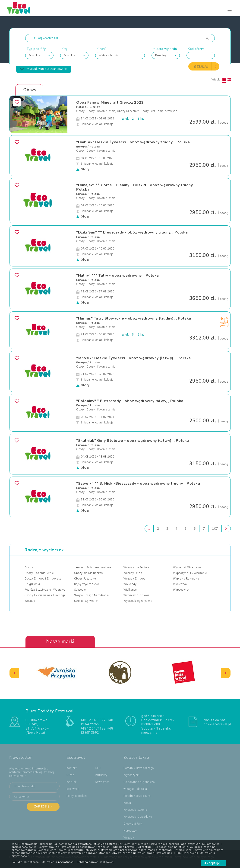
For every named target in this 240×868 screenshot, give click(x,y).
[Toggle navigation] (230, 11)
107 (215, 529)
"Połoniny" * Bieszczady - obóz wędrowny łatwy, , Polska (130, 401)
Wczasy (30, 601)
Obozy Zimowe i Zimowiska (43, 579)
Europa (81, 147)
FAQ (98, 768)
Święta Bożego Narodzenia (92, 596)
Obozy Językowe (85, 579)
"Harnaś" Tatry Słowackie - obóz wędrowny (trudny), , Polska (134, 318)
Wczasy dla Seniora (136, 568)
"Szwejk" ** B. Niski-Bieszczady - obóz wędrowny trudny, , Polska (138, 484)
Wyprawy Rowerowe (186, 579)
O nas (71, 775)
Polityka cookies (77, 796)
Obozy (81, 111)
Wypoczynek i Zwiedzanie (190, 573)
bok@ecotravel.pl (217, 724)
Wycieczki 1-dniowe (136, 596)
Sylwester (81, 590)
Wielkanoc (130, 590)
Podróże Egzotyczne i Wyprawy (45, 590)
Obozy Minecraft (128, 111)
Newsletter (102, 782)
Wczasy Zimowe (134, 579)
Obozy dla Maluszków (89, 573)
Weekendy (130, 584)
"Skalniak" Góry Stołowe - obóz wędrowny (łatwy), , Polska (133, 441)
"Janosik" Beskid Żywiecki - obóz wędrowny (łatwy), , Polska (134, 358)
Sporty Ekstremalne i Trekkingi (45, 596)
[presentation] (14, 673)
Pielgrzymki (32, 584)
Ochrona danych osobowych (95, 862)
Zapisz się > (43, 807)
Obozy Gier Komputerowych (159, 111)
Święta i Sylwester (86, 601)
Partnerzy (101, 775)
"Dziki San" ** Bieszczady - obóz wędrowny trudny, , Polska (132, 233)
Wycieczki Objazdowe (187, 568)
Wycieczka (180, 584)
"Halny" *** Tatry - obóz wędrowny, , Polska (118, 275)
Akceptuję (213, 863)
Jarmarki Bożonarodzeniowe (93, 568)
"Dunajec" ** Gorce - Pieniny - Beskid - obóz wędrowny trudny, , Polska (136, 187)
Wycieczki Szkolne (136, 810)
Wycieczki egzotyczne (138, 601)
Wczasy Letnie (133, 573)
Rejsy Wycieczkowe (87, 584)
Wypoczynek (181, 590)
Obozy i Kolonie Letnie (101, 111)
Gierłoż (95, 107)
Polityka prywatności (26, 862)
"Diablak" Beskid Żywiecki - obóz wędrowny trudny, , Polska (133, 142)
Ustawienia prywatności (58, 862)
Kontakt (72, 768)
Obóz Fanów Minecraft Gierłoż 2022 (110, 102)
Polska (81, 107)
